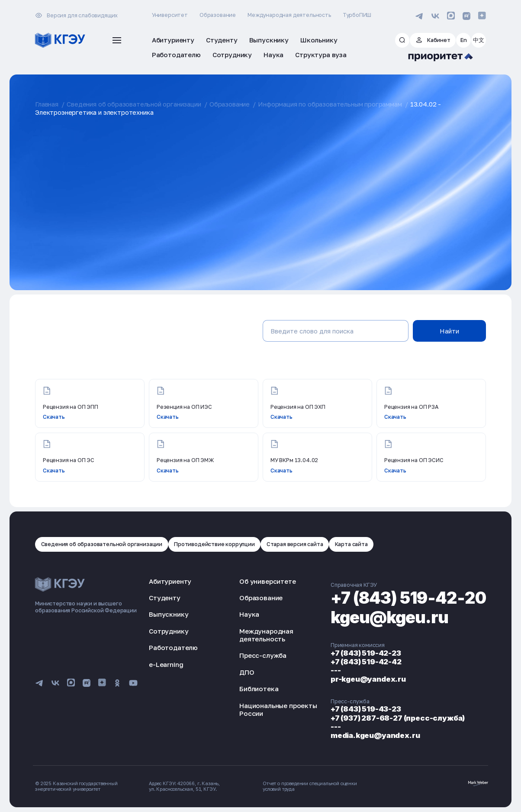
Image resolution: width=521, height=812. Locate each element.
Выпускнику (169, 614)
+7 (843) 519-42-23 (366, 653)
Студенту (165, 598)
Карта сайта (351, 544)
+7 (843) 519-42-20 (408, 598)
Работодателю (173, 647)
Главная (47, 104)
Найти (449, 331)
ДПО (247, 672)
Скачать (54, 417)
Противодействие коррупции (214, 544)
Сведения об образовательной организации (134, 104)
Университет (170, 15)
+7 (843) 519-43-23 (366, 709)
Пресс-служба (263, 655)
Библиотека (259, 689)
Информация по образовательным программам (330, 104)
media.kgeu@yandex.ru (375, 735)
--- (336, 670)
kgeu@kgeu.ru (390, 617)
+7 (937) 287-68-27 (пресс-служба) (398, 718)
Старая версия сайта (295, 544)
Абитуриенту (170, 581)
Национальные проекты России (278, 709)
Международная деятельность (289, 15)
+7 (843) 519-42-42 (366, 662)
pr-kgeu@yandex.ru (368, 679)
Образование (218, 15)
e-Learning (166, 664)
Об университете (267, 581)
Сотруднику (169, 631)
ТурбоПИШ (357, 15)
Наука (249, 614)
